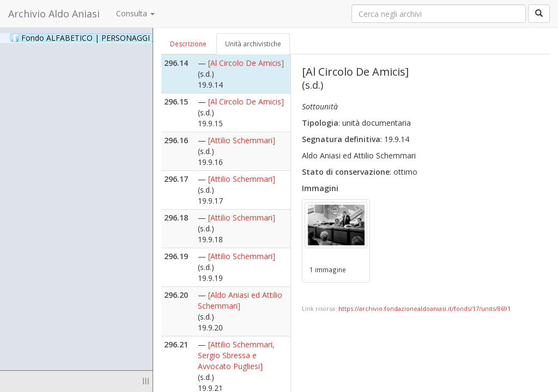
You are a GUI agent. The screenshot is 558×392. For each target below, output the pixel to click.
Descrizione (188, 44)
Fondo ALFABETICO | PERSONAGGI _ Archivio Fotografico (132, 38)
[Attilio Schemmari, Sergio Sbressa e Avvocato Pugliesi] (236, 355)
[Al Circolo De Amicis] (246, 63)
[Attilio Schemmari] (242, 140)
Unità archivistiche (253, 44)
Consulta (135, 13)
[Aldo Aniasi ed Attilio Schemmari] (240, 300)
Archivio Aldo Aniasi (54, 14)
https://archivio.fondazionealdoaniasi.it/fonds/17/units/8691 (424, 308)
